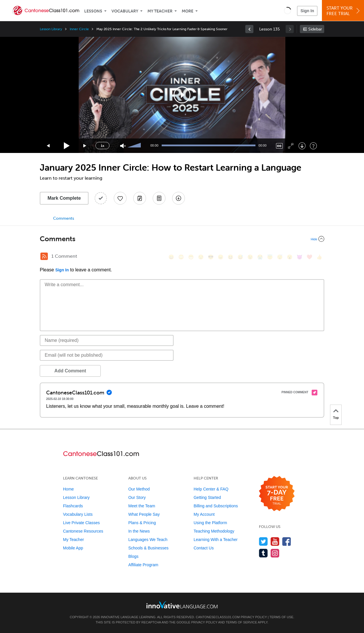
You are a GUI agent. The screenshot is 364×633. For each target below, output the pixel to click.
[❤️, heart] (309, 257)
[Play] (67, 146)
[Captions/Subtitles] (279, 146)
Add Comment (70, 371)
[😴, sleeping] (280, 257)
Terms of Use (281, 617)
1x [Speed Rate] (102, 146)
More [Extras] (188, 11)
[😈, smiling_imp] (300, 257)
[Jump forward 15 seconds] (85, 146)
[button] (288, 10)
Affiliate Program (143, 565)
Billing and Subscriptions (216, 506)
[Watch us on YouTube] (275, 541)
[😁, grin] (191, 257)
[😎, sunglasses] (211, 257)
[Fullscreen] (291, 146)
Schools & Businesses (148, 548)
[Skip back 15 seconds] (48, 146)
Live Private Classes (81, 523)
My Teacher (160, 11)
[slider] (135, 146)
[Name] (107, 340)
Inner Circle (79, 29)
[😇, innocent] (270, 257)
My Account (204, 514)
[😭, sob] (260, 257)
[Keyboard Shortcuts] (313, 146)
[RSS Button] (44, 256)
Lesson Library (51, 29)
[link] (249, 29)
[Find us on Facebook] (287, 541)
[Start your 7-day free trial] (277, 494)
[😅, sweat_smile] (240, 257)
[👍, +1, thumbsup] (319, 257)
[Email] (107, 355)
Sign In (307, 11)
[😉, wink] (250, 257)
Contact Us (204, 548)
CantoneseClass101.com (218, 617)
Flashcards (73, 506)
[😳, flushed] (181, 257)
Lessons (93, 11)
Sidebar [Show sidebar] (315, 29)
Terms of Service (242, 622)
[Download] (302, 146)
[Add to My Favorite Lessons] (120, 198)
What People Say (144, 514)
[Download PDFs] (159, 198)
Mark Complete (64, 198)
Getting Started (207, 497)
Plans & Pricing (142, 523)
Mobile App (73, 548)
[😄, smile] (171, 257)
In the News (139, 531)
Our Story (137, 497)
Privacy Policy (254, 617)
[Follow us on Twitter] (263, 541)
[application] (182, 95)
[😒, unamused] (201, 257)
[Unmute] (123, 146)
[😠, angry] (221, 257)
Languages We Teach (148, 540)
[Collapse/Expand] (182, 239)
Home (68, 489)
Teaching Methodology (214, 531)
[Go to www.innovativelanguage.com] (182, 605)
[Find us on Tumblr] (263, 553)
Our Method (139, 489)
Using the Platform (210, 523)
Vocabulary (125, 11)
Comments (64, 218)
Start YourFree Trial (344, 11)
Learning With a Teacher (216, 540)
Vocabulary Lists (78, 514)
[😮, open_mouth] (290, 257)
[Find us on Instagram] (275, 553)
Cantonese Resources (83, 531)
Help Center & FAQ (211, 489)
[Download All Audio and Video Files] (179, 198)
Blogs (133, 556)
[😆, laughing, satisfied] (230, 257)
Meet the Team (142, 506)
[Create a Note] (140, 198)
